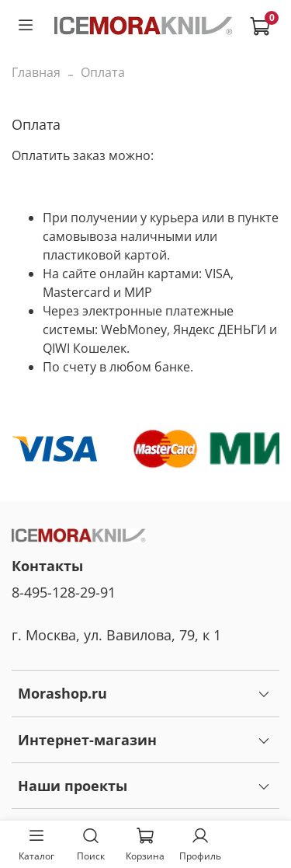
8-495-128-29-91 (64, 592)
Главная (36, 72)
